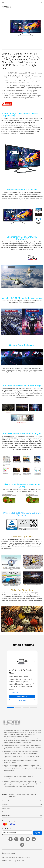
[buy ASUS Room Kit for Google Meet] (22, 672)
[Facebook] (11, 839)
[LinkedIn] (34, 839)
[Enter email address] (17, 833)
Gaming (33, 794)
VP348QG (6, 7)
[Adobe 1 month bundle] (7, 105)
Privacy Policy (21, 861)
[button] (3, 2)
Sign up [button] (38, 833)
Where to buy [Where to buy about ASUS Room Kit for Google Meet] (22, 697)
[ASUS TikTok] (22, 845)
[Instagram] (22, 839)
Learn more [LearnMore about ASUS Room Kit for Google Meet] (22, 701)
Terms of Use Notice (8, 861)
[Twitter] (16, 839)
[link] (22, 3)
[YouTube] (28, 839)
